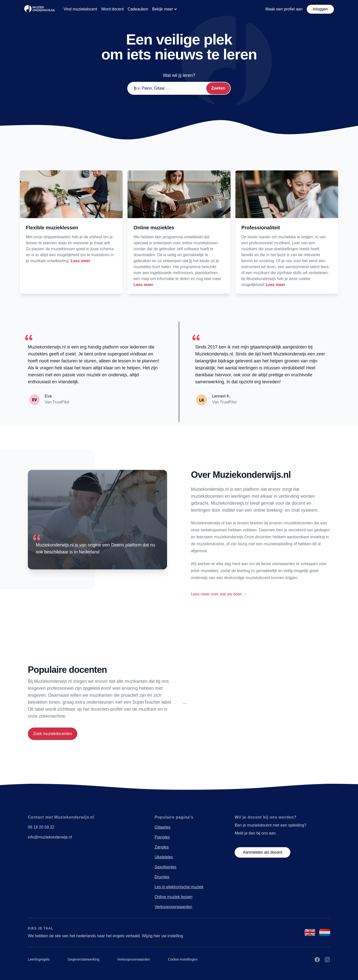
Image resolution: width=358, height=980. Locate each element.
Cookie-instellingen (183, 959)
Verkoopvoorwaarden (173, 907)
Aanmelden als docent (263, 852)
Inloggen (320, 9)
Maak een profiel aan (284, 9)
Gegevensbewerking (84, 959)
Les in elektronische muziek (179, 887)
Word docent (112, 9)
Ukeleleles (164, 857)
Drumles (162, 877)
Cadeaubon (138, 9)
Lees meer (81, 261)
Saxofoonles (166, 867)
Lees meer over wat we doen (219, 594)
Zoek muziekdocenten (53, 734)
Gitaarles (163, 827)
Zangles (162, 847)
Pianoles (162, 837)
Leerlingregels (39, 959)
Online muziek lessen (174, 897)
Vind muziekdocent (80, 9)
